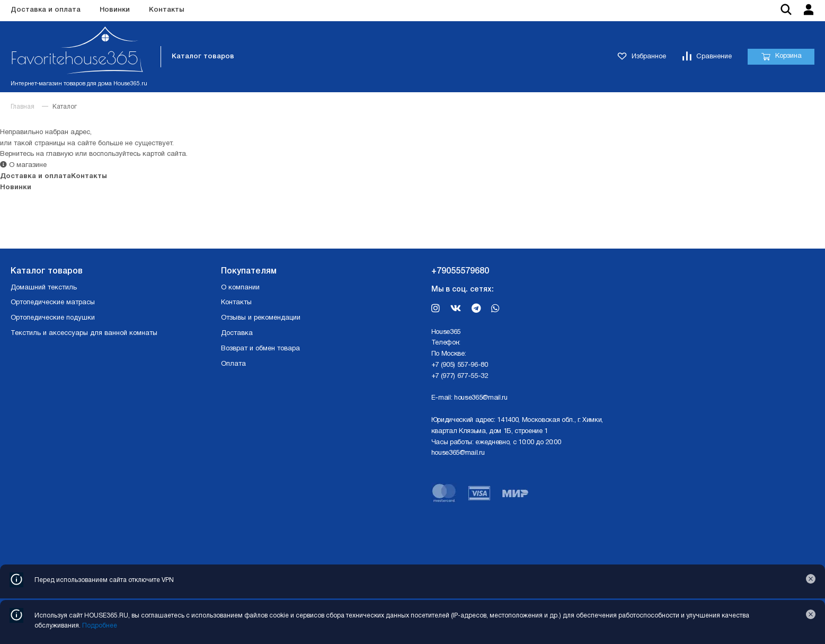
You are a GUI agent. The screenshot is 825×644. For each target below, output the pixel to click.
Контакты (167, 10)
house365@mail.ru (481, 398)
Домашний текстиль (44, 288)
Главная (23, 107)
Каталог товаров (203, 56)
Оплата (233, 364)
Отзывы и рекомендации (261, 318)
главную (60, 154)
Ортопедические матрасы (53, 303)
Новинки (115, 10)
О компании (240, 288)
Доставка (237, 333)
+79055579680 (460, 271)
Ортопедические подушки (53, 318)
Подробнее (100, 626)
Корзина (781, 57)
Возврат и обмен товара (260, 349)
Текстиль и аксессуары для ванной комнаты (84, 333)
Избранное (642, 57)
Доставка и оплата (46, 10)
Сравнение (707, 57)
